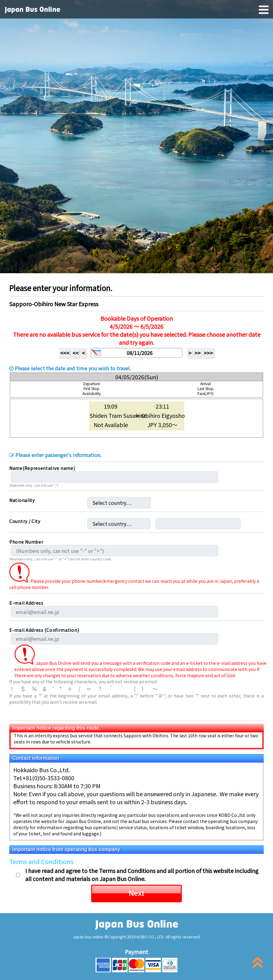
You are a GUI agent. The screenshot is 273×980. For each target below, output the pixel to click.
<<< (65, 353)
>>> (208, 353)
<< (75, 353)
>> (198, 353)
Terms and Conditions (41, 861)
